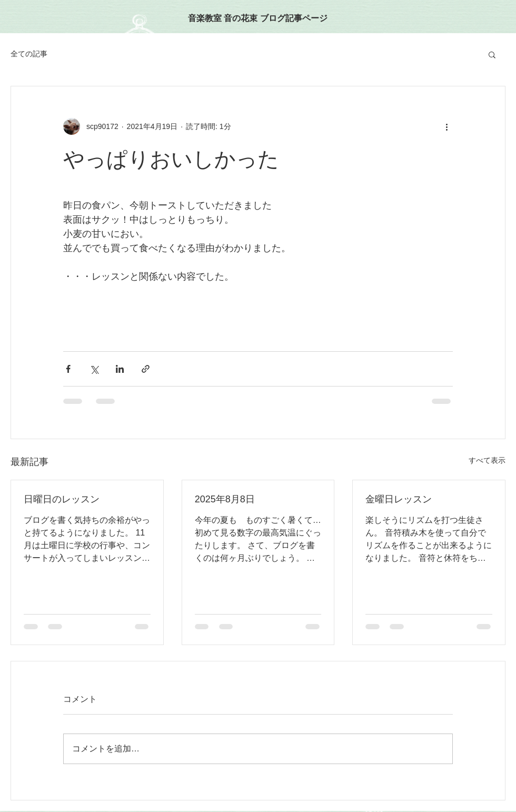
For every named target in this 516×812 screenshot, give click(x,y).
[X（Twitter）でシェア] (94, 369)
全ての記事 (29, 54)
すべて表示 (487, 460)
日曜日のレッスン (62, 499)
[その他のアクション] (446, 126)
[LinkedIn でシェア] (120, 369)
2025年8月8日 (225, 499)
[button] (492, 54)
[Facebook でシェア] (68, 369)
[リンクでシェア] (146, 369)
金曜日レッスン (399, 499)
